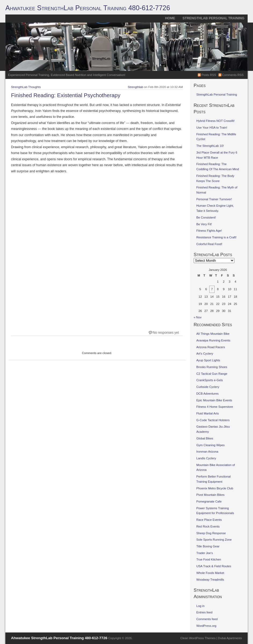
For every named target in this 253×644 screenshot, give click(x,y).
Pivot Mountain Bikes (210, 495)
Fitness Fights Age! (209, 231)
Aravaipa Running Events (213, 340)
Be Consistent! (206, 217)
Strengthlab (135, 87)
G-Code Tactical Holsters (213, 420)
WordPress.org (206, 626)
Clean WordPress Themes (198, 638)
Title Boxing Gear (208, 546)
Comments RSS (233, 75)
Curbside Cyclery (208, 387)
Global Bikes (205, 438)
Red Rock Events (208, 526)
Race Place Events (209, 520)
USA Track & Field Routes (214, 566)
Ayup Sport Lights (208, 360)
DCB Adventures (207, 394)
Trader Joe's (205, 553)
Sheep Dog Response (211, 533)
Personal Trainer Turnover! (214, 199)
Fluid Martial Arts (208, 413)
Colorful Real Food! (209, 244)
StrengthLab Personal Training (214, 18)
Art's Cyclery (205, 354)
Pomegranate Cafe (209, 501)
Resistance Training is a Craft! (216, 237)
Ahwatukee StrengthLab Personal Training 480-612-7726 (88, 8)
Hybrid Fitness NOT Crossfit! (216, 121)
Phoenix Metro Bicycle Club (215, 488)
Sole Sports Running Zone (214, 540)
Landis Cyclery (206, 458)
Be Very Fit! (204, 224)
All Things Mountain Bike (213, 334)
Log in (200, 606)
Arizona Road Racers (211, 347)
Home (170, 18)
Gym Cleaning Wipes (210, 445)
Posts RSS (209, 75)
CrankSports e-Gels (210, 380)
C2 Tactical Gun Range (212, 374)
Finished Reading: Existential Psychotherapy (66, 95)
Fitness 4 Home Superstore (215, 407)
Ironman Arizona (207, 452)
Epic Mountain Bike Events (214, 400)
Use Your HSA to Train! (212, 128)
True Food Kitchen (209, 559)
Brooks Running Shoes (212, 367)
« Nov (198, 317)
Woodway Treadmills (210, 580)
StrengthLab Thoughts (26, 87)
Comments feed (207, 619)
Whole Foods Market (210, 573)
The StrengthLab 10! (210, 146)
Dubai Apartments (230, 638)
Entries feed (204, 612)
